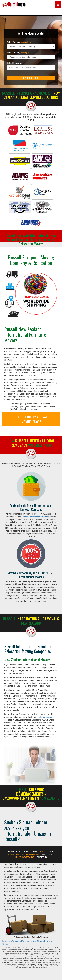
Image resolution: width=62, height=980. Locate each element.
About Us (52, 851)
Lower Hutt (7, 941)
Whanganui (27, 941)
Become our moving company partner (23, 854)
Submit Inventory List (24, 857)
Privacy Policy (48, 854)
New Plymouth (39, 941)
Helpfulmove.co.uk (46, 717)
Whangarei (17, 941)
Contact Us (42, 857)
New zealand (52, 941)
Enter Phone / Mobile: (17, 63)
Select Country (20, 42)
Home (42, 851)
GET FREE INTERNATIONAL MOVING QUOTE (31, 419)
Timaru (5, 944)
